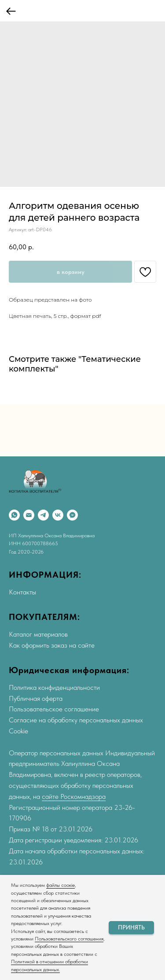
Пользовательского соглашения (69, 939)
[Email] (29, 515)
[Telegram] (43, 515)
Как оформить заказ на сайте (52, 645)
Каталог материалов (38, 634)
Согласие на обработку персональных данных (76, 720)
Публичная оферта (36, 698)
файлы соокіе (60, 885)
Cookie (18, 731)
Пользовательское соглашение (54, 709)
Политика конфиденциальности (54, 687)
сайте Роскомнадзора (74, 796)
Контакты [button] (22, 592)
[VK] (58, 515)
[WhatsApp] (14, 515)
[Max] (72, 515)
